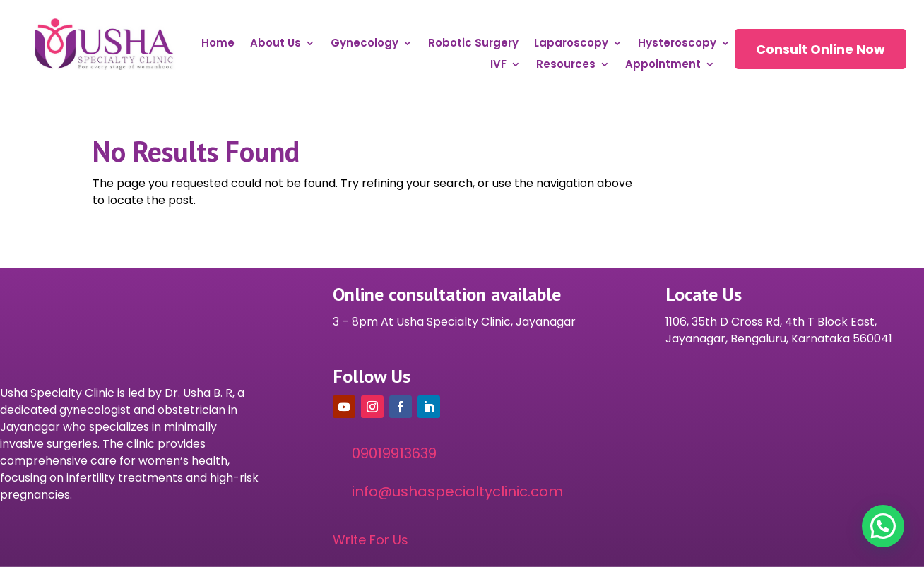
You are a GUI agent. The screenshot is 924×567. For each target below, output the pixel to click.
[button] (883, 526)
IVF (498, 65)
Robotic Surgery (473, 44)
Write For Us (371, 540)
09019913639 (394, 453)
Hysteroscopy (677, 44)
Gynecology (365, 44)
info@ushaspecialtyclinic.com (457, 491)
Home (218, 44)
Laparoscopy (571, 44)
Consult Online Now (821, 49)
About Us (276, 44)
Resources (566, 65)
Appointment (663, 65)
